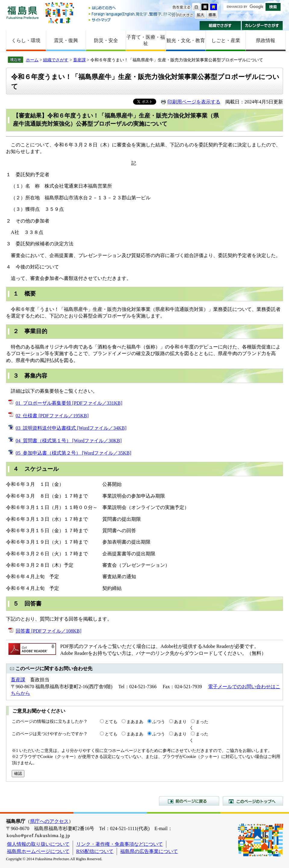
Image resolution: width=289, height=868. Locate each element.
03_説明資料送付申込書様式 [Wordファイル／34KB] (71, 428)
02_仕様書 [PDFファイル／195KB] (52, 416)
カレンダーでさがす (262, 26)
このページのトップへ (253, 801)
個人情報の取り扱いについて (38, 844)
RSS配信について (95, 851)
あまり (180, 722)
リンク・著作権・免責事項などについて (120, 844)
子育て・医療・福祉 (146, 40)
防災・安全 (106, 40)
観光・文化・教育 (186, 40)
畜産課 (79, 60)
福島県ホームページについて (38, 851)
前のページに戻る (189, 801)
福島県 (23, 12)
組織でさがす (220, 26)
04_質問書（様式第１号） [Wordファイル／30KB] (69, 441)
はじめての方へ (133, 8)
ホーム (32, 60)
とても (111, 722)
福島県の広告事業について (149, 851)
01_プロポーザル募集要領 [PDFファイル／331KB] (69, 403)
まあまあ (135, 722)
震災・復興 (66, 40)
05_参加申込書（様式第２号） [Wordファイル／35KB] (73, 453)
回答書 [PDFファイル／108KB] (48, 631)
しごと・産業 (226, 40)
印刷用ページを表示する (194, 102)
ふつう (159, 722)
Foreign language (133, 14)
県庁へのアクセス (49, 821)
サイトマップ (133, 20)
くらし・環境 (26, 40)
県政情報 (266, 40)
